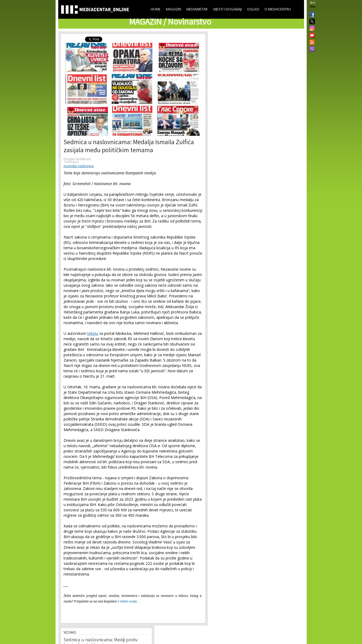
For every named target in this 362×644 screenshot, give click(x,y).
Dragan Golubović (77, 159)
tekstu (93, 333)
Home (156, 9)
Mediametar (197, 9)
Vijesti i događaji (227, 9)
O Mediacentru (278, 9)
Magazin (174, 9)
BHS (313, 3)
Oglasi (253, 9)
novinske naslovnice (79, 166)
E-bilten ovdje (127, 601)
